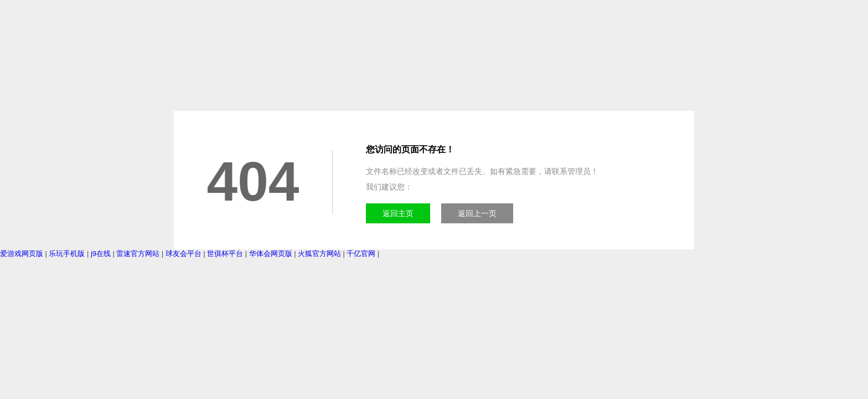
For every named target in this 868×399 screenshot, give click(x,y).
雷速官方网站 (138, 254)
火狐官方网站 (319, 254)
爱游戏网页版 (22, 254)
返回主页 (398, 213)
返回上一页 (477, 213)
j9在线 (101, 254)
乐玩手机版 (67, 254)
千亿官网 (361, 254)
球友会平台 (184, 254)
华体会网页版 (271, 254)
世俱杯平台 (225, 254)
